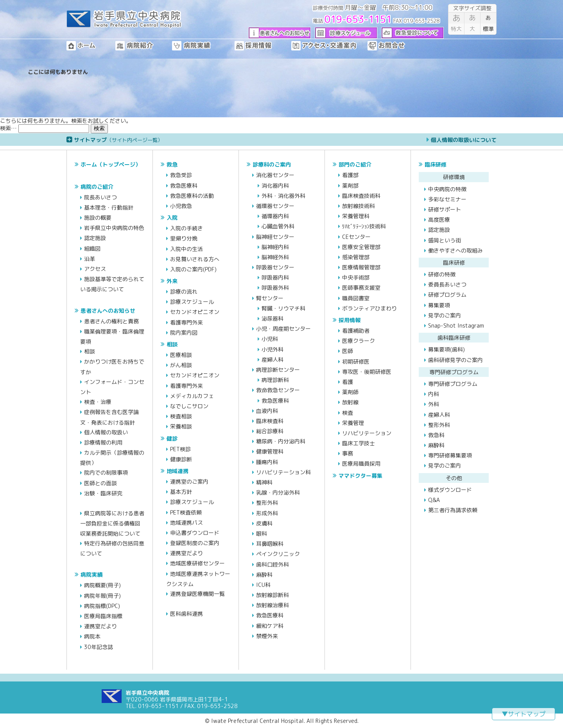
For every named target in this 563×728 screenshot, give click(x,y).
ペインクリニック (278, 554)
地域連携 (178, 471)
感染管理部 (356, 257)
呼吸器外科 (275, 288)
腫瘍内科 (267, 462)
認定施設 (95, 238)
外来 (172, 281)
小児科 (270, 339)
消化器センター (275, 175)
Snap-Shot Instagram (456, 325)
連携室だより (100, 626)
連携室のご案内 (189, 481)
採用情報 (263, 46)
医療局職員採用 (361, 464)
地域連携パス (186, 523)
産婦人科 (273, 360)
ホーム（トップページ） (111, 164)
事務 (348, 453)
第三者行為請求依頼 (453, 510)
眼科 (262, 533)
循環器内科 (275, 216)
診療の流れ (184, 291)
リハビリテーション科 (283, 472)
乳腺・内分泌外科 (278, 492)
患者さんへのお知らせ (108, 311)
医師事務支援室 (361, 288)
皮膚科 (264, 523)
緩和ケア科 (270, 626)
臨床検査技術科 (361, 196)
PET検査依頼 (186, 512)
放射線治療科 (273, 605)
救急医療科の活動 (192, 196)
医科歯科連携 (186, 614)
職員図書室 (356, 298)
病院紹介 (144, 46)
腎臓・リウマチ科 (283, 308)
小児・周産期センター (283, 329)
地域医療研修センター (197, 563)
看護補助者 (356, 331)
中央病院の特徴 (447, 189)
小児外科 (273, 349)
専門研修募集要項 (450, 455)
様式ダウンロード (450, 490)
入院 (172, 218)
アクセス (95, 269)
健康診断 (181, 459)
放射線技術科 (359, 206)
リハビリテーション (367, 433)
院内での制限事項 (106, 472)
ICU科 (263, 585)
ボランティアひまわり (369, 308)
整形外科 (267, 503)
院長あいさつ (100, 197)
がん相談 (181, 365)
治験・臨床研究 (103, 493)
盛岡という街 (445, 240)
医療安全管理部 (361, 247)
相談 (90, 351)
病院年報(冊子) (102, 596)
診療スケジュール (192, 302)
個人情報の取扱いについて (464, 140)
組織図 (92, 248)
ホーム (91, 46)
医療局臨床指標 (103, 616)
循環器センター (275, 206)
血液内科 (267, 411)
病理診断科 (275, 380)
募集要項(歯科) (446, 349)
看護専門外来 (186, 322)
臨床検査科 (270, 421)
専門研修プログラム (453, 384)
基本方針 (181, 492)
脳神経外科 (275, 257)
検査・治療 (98, 402)
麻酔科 (264, 575)
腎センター (270, 298)
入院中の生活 (186, 249)
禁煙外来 (267, 636)
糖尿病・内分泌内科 (281, 441)
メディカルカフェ (192, 396)
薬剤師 (350, 392)
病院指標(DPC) (102, 606)
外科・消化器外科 (283, 196)
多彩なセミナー (447, 199)
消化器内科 (275, 186)
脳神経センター (275, 237)
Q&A (434, 500)
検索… (8, 128)
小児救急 (181, 206)
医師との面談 (100, 483)
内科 (434, 394)
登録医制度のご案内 (195, 543)
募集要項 (439, 305)
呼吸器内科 (275, 277)
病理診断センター (278, 370)
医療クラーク (359, 341)
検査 (348, 413)
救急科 (436, 435)
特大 (456, 22)
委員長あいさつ (447, 284)
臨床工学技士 (359, 443)
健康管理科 (270, 451)
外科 (434, 404)
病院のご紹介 (97, 187)
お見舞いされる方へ (195, 259)
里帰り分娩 (184, 238)
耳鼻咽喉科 (270, 544)
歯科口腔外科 (273, 564)
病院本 (92, 636)
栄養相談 (181, 426)
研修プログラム (447, 295)
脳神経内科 (275, 247)
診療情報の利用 (103, 442)
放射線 (350, 402)
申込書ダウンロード (195, 533)
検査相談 (181, 416)
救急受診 (181, 175)
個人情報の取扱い (106, 432)
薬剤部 (350, 186)
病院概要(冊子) (102, 585)
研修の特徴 (442, 274)
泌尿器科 (273, 318)
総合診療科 (270, 431)
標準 (488, 22)
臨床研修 (436, 164)
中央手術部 (356, 277)
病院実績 (203, 46)
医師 (348, 351)
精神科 (264, 482)
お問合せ (395, 46)
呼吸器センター (275, 267)
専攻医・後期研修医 (367, 372)
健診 (172, 438)
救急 (172, 164)
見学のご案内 (445, 315)
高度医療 (439, 220)
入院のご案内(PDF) (193, 269)
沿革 (90, 259)
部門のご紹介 (355, 164)
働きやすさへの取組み (455, 250)
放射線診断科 (273, 595)
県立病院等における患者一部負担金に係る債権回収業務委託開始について (112, 523)
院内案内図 (184, 333)
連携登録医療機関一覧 (197, 594)
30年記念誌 (99, 647)
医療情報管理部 (361, 267)
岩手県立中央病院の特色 (114, 228)
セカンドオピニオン (195, 312)
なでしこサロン (189, 406)
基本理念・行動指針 (109, 207)
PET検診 (180, 449)
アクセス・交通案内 (329, 46)
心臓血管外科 (278, 226)
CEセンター (356, 237)
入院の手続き (186, 228)
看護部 (350, 175)
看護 (348, 382)
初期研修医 (356, 361)
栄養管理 (353, 423)
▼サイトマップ (524, 714)
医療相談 (181, 355)
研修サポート (445, 209)
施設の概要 (98, 218)
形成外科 (267, 513)
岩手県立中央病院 (124, 20)
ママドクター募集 (360, 476)
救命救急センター (278, 390)
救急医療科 (184, 186)
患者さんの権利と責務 (111, 321)
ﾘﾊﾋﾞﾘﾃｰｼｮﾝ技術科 (364, 226)
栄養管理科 (356, 216)
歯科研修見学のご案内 (455, 360)
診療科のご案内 (272, 164)
